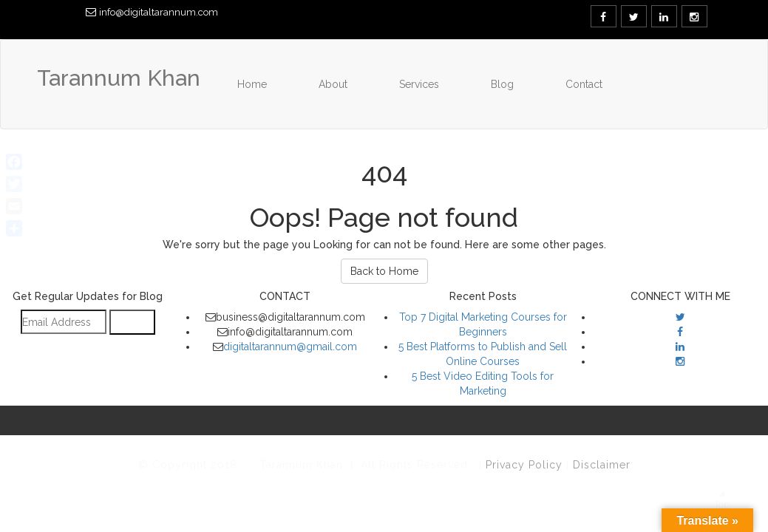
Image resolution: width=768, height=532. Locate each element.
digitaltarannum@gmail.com (290, 347)
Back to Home (384, 271)
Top (722, 500)
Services (419, 84)
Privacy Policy (526, 465)
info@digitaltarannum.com (159, 12)
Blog (502, 84)
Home (252, 84)
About (333, 84)
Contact (584, 84)
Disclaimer (602, 465)
